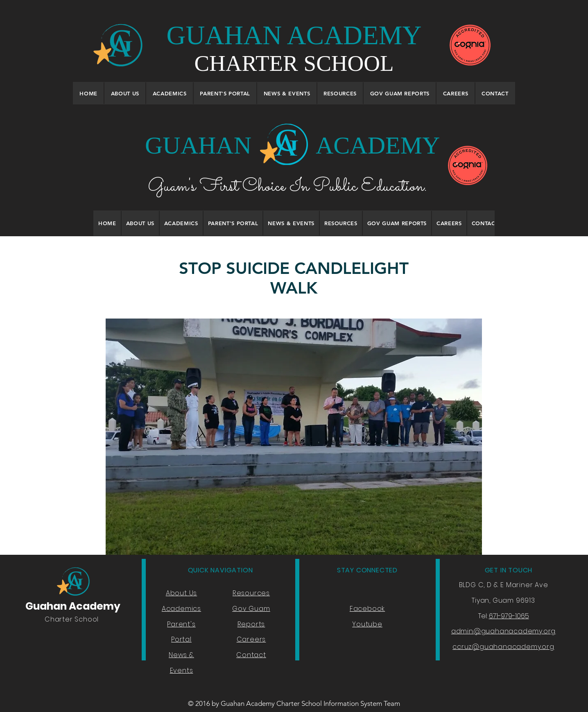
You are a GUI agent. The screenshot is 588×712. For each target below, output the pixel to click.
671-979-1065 (509, 616)
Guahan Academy (73, 606)
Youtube (367, 624)
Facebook (367, 609)
